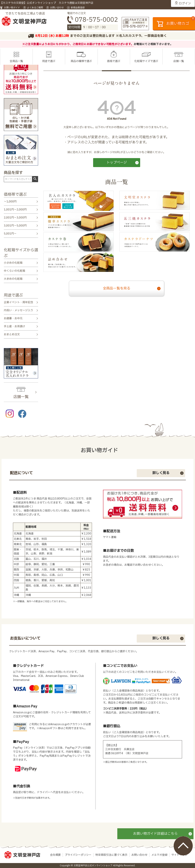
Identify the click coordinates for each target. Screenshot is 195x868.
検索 (35, 179)
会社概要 (55, 855)
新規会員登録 (78, 8)
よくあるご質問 (35, 8)
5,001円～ (10, 234)
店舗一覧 (179, 61)
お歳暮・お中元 (13, 318)
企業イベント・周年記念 (18, 302)
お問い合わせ (57, 8)
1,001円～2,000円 (15, 210)
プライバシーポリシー (78, 855)
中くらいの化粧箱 (14, 271)
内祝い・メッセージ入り (18, 310)
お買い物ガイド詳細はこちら (155, 834)
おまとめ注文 (12, 334)
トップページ (117, 163)
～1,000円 (10, 202)
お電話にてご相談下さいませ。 (153, 44)
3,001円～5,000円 (15, 226)
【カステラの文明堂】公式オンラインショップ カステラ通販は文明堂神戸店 (47, 3)
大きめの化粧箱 (13, 279)
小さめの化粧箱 (13, 263)
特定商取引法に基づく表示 (111, 855)
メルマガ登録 (159, 855)
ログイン (185, 3)
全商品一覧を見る (117, 288)
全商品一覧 (16, 61)
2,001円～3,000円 (15, 218)
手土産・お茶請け (14, 326)
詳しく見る (161, 473)
